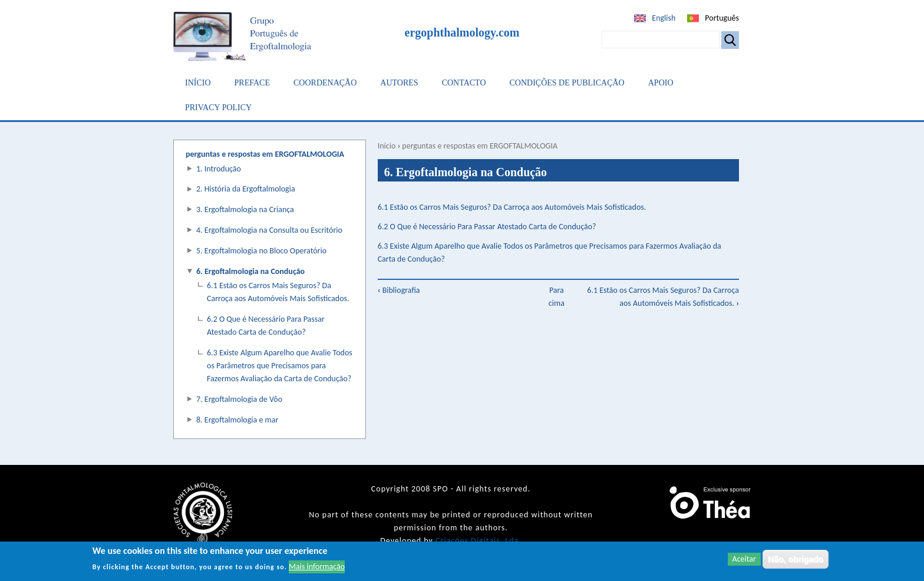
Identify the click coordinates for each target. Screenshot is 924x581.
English (664, 18)
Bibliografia (399, 290)
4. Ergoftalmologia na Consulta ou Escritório (269, 230)
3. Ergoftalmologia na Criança (245, 209)
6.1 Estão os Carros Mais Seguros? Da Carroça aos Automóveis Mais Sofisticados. (512, 207)
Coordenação (325, 83)
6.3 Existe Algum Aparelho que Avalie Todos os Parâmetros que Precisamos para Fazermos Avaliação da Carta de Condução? (280, 366)
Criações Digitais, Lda (477, 541)
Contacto (464, 83)
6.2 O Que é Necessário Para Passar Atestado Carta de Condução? (487, 227)
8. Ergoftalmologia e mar (237, 420)
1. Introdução (219, 169)
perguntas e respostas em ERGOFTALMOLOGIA (480, 146)
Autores (399, 83)
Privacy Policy (218, 108)
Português (722, 18)
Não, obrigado (796, 560)
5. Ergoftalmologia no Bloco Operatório (261, 251)
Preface (252, 83)
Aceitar (744, 559)
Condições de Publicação (567, 83)
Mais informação (317, 567)
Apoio (661, 83)
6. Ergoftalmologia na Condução (250, 271)
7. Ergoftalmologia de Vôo (239, 399)
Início (198, 83)
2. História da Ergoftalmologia (246, 189)
